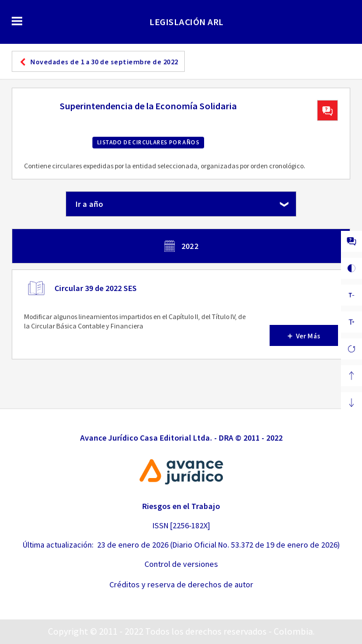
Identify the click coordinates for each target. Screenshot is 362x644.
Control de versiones (181, 564)
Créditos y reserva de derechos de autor (181, 584)
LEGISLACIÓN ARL (187, 22)
